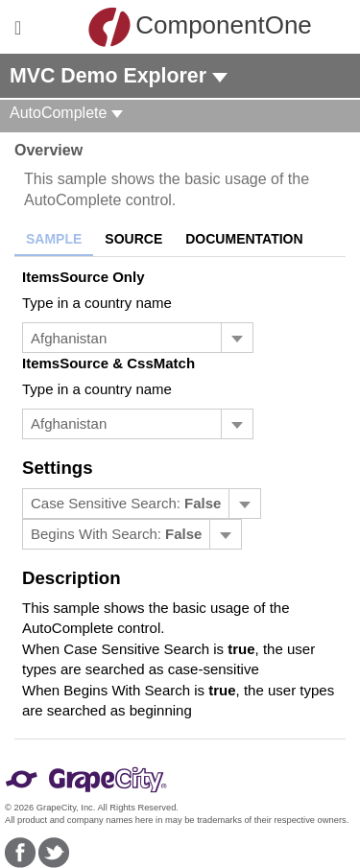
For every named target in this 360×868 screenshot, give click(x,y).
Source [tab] (133, 239)
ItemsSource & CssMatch (108, 363)
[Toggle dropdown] (237, 338)
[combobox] (122, 338)
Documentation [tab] (244, 239)
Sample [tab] (54, 239)
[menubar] (142, 504)
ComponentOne (185, 27)
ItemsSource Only (84, 277)
